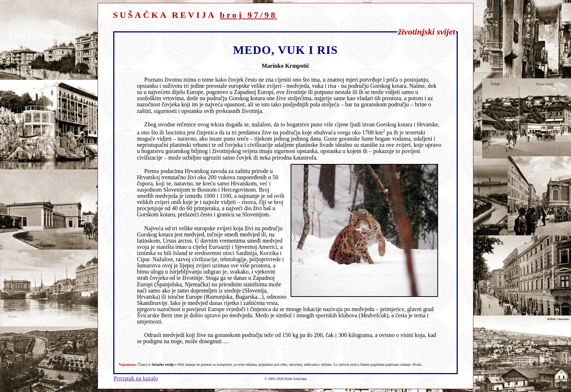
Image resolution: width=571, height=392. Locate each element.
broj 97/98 (248, 15)
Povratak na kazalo (136, 378)
